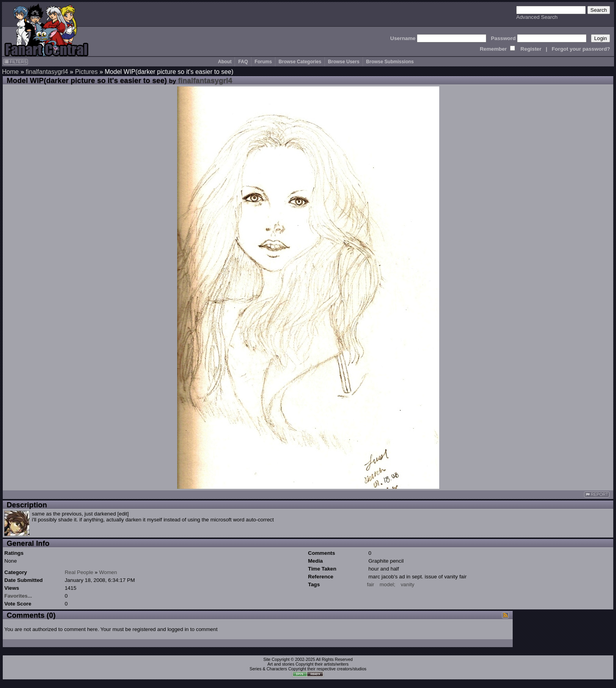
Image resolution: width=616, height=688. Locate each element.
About (225, 62)
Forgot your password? (581, 49)
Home (10, 72)
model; (387, 584)
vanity (408, 584)
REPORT (597, 494)
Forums (263, 62)
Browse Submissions (390, 62)
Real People (79, 572)
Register (531, 49)
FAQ (243, 62)
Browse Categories (300, 62)
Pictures (86, 72)
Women (108, 572)
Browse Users (344, 62)
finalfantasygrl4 (47, 72)
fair (371, 584)
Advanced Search (537, 17)
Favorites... (18, 596)
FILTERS (16, 62)
